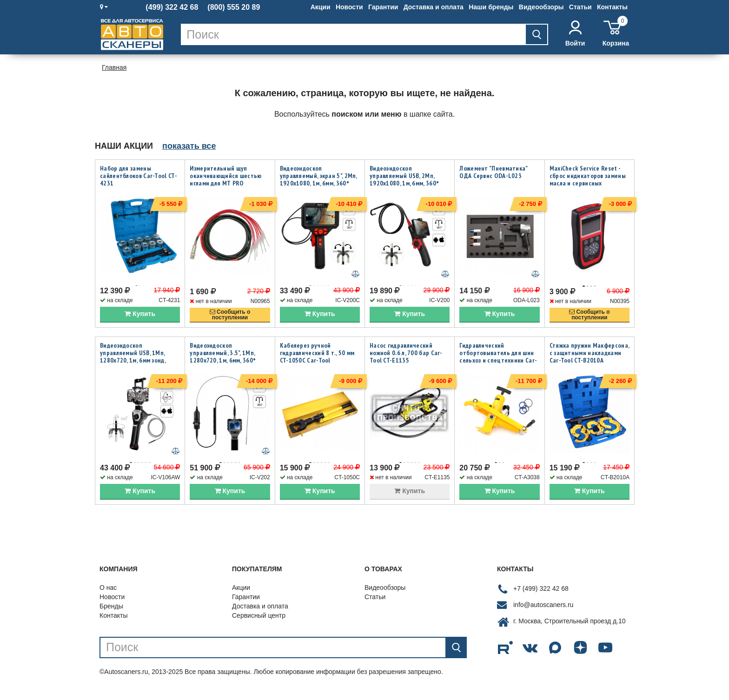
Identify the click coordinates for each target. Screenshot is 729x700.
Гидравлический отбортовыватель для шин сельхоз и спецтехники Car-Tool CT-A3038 (498, 361)
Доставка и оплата (434, 7)
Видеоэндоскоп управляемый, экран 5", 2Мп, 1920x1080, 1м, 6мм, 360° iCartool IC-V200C (318, 179)
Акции (321, 7)
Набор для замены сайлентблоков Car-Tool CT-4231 (139, 176)
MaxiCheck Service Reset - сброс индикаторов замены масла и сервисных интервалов (588, 179)
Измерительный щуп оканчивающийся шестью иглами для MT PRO (225, 176)
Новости (349, 7)
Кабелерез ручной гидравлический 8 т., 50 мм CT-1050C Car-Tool (317, 357)
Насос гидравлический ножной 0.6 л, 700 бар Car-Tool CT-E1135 (406, 357)
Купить (140, 318)
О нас (108, 597)
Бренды (111, 615)
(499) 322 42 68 (172, 7)
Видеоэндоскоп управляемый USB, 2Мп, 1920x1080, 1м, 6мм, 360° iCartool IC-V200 (404, 179)
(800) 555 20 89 (234, 7)
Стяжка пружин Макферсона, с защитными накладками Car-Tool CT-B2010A (590, 357)
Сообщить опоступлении (230, 319)
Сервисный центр (259, 625)
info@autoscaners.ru (543, 614)
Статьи (580, 7)
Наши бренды (491, 7)
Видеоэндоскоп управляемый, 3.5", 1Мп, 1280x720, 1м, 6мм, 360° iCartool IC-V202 (223, 361)
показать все (189, 146)
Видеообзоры (541, 7)
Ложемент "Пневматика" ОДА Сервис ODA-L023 (493, 172)
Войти (575, 34)
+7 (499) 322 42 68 (541, 598)
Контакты (612, 7)
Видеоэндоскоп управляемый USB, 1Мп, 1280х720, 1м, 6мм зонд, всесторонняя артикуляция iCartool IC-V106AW (139, 365)
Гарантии (383, 7)
